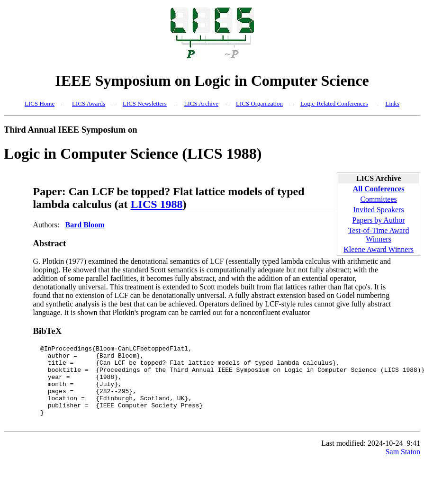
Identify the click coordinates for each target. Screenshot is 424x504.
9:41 (414, 459)
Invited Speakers (379, 210)
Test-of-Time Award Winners (379, 235)
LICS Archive (202, 103)
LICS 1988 (157, 204)
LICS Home (40, 103)
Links (392, 103)
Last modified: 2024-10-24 (362, 459)
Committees (378, 199)
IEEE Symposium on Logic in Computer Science (212, 81)
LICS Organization (259, 103)
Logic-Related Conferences (334, 103)
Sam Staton (403, 467)
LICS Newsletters (145, 103)
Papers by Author (379, 220)
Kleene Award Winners (379, 249)
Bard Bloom (85, 225)
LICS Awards (89, 103)
